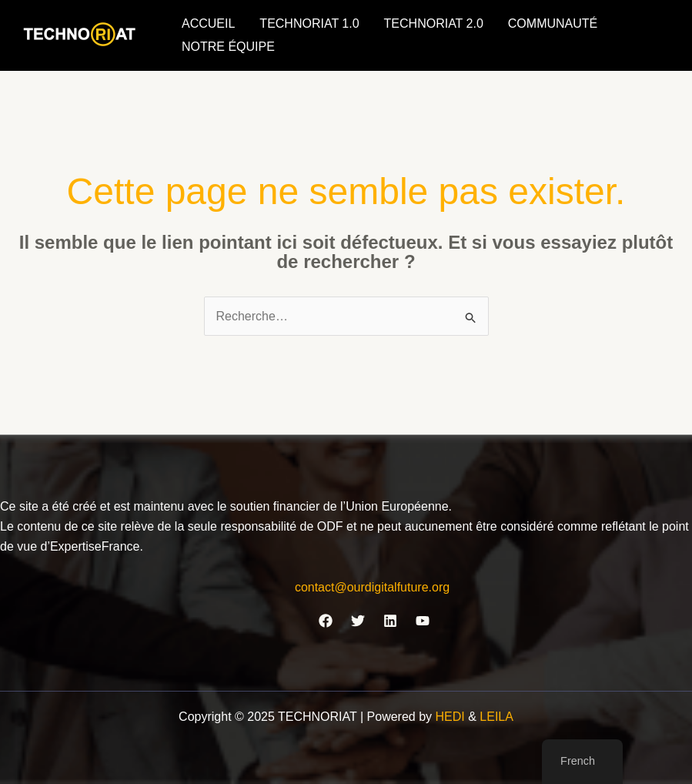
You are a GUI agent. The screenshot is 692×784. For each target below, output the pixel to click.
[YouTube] (423, 621)
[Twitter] (358, 621)
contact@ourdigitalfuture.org (372, 587)
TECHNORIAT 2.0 (434, 23)
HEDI (452, 717)
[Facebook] (326, 621)
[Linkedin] (390, 621)
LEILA (496, 717)
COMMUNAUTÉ (553, 23)
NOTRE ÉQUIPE (228, 47)
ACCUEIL (208, 23)
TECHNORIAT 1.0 (309, 23)
